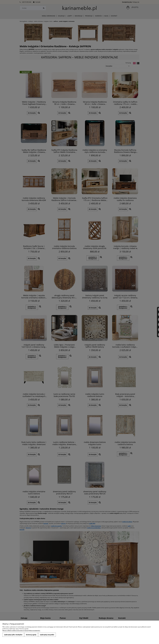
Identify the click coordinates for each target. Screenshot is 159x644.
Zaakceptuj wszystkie (47, 635)
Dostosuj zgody (31, 635)
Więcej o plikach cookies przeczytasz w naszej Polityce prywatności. (21, 630)
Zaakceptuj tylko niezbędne (13, 635)
